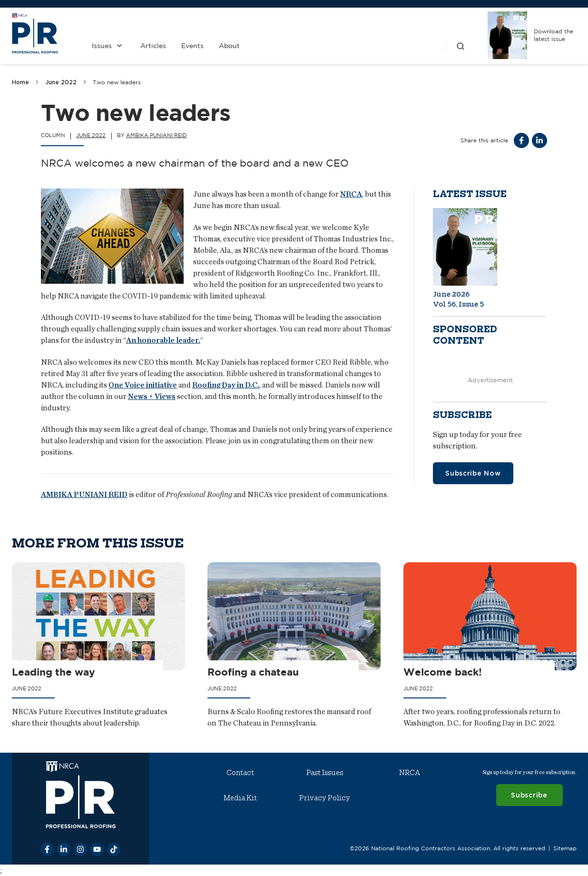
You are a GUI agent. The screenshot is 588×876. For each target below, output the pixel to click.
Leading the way (54, 671)
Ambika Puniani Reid (157, 135)
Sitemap (564, 848)
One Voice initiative (143, 385)
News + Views (152, 396)
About (229, 46)
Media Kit (240, 798)
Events (192, 46)
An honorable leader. (163, 341)
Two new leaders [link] (117, 82)
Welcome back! (442, 671)
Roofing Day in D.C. (226, 385)
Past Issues (325, 773)
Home (20, 82)
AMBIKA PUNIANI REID (84, 495)
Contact (240, 773)
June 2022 (61, 82)
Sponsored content (465, 335)
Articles (153, 46)
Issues (102, 46)
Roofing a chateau (253, 671)
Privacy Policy (325, 798)
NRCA (351, 194)
